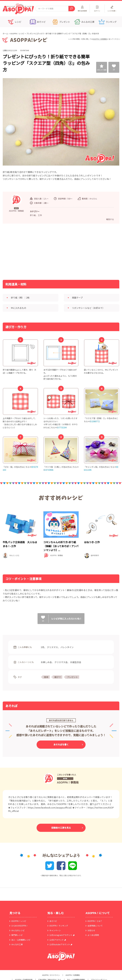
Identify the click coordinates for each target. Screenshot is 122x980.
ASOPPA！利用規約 (100, 39)
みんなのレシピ (18, 930)
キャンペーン (55, 930)
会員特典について (95, 926)
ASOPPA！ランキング (59, 926)
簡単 (46, 677)
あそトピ (53, 921)
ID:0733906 (48, 470)
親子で (58, 677)
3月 (43, 647)
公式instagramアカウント (61, 935)
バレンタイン (67, 647)
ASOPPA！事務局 (68, 782)
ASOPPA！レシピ (17, 34)
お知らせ (91, 930)
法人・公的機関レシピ (21, 940)
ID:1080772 (95, 421)
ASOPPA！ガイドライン (51, 975)
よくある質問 (93, 935)
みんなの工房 (17, 944)
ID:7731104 (62, 427)
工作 (40, 215)
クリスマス (52, 647)
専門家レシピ (17, 935)
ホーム (5, 34)
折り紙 (33, 215)
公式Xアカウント (57, 940)
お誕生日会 (76, 662)
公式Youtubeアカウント (60, 944)
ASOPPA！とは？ (95, 921)
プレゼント (72, 677)
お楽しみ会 (46, 662)
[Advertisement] (33, 251)
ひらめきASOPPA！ (20, 926)
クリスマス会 (61, 662)
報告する (110, 219)
